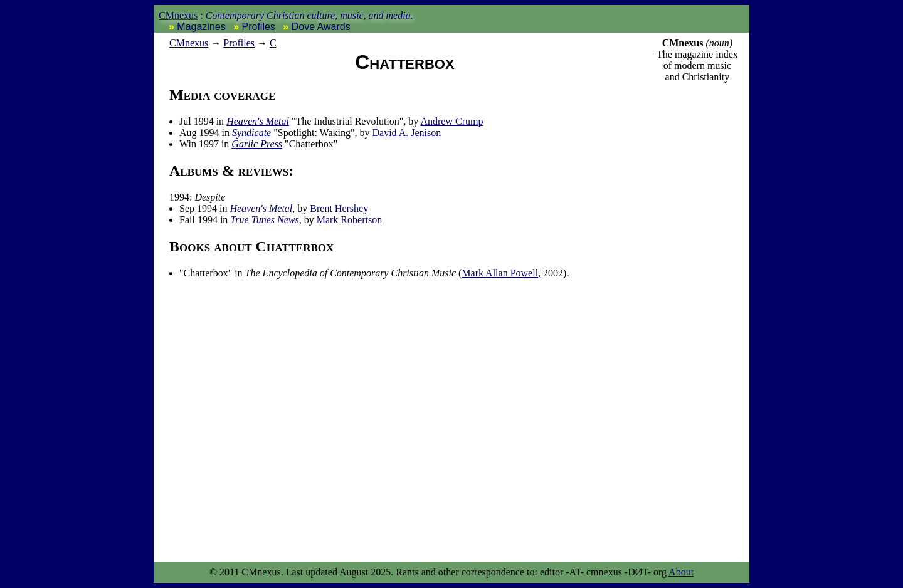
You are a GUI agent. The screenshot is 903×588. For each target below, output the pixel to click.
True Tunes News (264, 220)
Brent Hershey (339, 208)
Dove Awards (321, 27)
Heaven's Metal (258, 121)
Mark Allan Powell (500, 273)
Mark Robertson (349, 220)
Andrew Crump (451, 121)
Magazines (201, 27)
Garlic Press (257, 144)
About (681, 572)
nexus (189, 43)
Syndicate (251, 133)
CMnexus (178, 15)
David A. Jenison (406, 133)
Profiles (259, 27)
